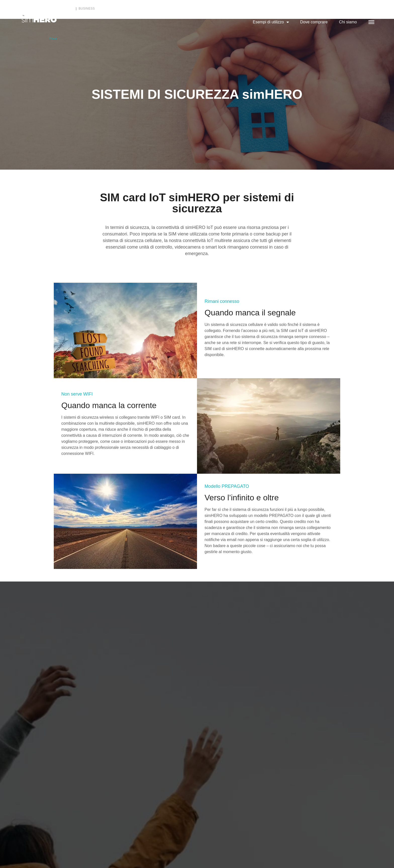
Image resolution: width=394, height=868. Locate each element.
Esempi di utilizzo (271, 22)
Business (87, 9)
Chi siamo (348, 22)
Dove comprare (314, 22)
